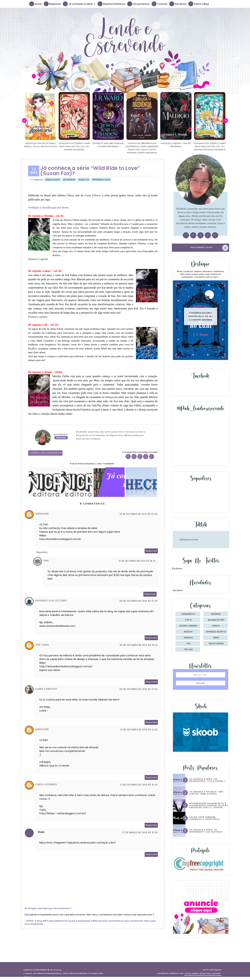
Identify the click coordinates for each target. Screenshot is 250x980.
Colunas (160, 4)
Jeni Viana (42, 645)
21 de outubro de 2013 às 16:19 (137, 561)
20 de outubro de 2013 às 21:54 (139, 689)
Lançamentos (139, 4)
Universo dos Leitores (51, 601)
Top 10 (188, 620)
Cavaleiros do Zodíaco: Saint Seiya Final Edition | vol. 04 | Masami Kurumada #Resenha (210, 146)
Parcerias (178, 4)
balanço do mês (216, 620)
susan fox (84, 180)
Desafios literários (112, 4)
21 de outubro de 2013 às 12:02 (139, 730)
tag (188, 644)
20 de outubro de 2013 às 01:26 (139, 601)
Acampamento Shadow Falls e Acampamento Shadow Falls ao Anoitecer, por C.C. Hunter (209, 805)
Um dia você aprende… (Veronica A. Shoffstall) (205, 818)
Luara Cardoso (46, 689)
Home (36, 4)
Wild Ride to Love (101, 180)
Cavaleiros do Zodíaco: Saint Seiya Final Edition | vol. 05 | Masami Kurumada (74, 146)
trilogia (188, 650)
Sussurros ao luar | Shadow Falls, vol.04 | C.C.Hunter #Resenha (201, 316)
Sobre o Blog (199, 4)
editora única (53, 180)
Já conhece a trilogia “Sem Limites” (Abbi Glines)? (206, 793)
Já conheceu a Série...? (79, 4)
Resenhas (52, 4)
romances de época (216, 632)
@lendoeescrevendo (189, 540)
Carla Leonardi (46, 784)
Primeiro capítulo (38, 317)
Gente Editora (93, 195)
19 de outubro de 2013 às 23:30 (139, 514)
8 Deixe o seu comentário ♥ (46, 453)
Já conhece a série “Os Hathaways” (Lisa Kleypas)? (206, 831)
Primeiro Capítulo (38, 259)
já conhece (69, 180)
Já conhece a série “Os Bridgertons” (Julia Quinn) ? (207, 780)
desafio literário (188, 626)
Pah (46, 561)
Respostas (42, 552)
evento (216, 626)
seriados (188, 638)
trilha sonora (216, 644)
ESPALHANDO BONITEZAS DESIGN (203, 974)
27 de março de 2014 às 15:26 (140, 832)
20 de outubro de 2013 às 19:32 (139, 645)
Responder (151, 551)
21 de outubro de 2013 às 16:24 (139, 785)
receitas (188, 632)
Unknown (42, 514)
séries (216, 638)
